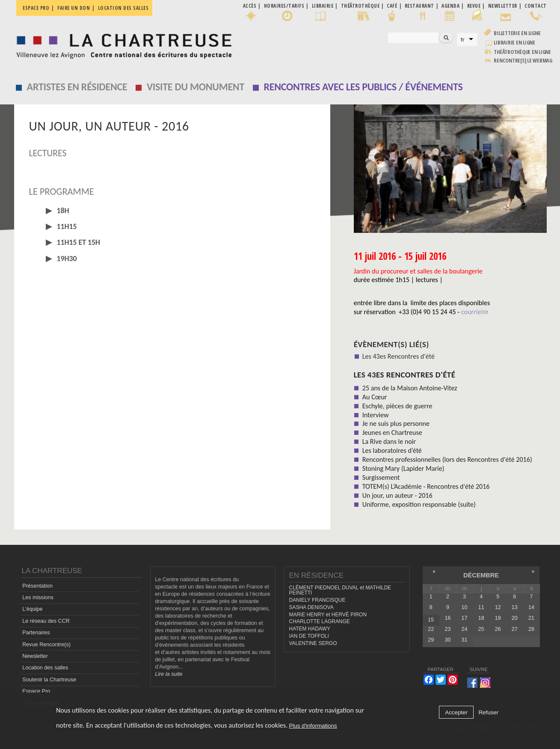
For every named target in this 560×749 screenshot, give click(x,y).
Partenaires (36, 633)
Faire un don (74, 8)
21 (531, 618)
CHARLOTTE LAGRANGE (319, 621)
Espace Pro (36, 691)
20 (515, 618)
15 (431, 620)
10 (465, 607)
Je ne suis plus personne (396, 424)
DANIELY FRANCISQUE (317, 600)
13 (515, 607)
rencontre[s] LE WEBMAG (523, 61)
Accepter (456, 712)
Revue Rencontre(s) (46, 645)
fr (462, 40)
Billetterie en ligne (517, 33)
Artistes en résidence (77, 87)
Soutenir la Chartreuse (49, 680)
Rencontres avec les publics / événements (363, 87)
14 (531, 607)
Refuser (488, 712)
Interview (376, 415)
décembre (481, 575)
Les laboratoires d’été (392, 450)
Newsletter (35, 656)
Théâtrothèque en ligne (522, 52)
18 (481, 618)
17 (465, 618)
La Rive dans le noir (389, 441)
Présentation (37, 586)
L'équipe (32, 609)
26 (498, 629)
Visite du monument (196, 87)
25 (481, 629)
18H (62, 211)
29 (431, 640)
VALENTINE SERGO (313, 643)
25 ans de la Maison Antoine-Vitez (410, 388)
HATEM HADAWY (309, 629)
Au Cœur (375, 397)
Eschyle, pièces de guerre (397, 406)
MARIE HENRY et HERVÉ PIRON (328, 615)
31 (465, 640)
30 (447, 640)
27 (515, 629)
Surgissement (381, 477)
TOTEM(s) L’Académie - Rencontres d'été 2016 (426, 486)
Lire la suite (169, 674)
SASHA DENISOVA (311, 607)
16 (447, 618)
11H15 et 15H (78, 242)
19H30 (66, 259)
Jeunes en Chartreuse (392, 432)
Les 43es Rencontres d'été (399, 356)
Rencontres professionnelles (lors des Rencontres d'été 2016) (447, 459)
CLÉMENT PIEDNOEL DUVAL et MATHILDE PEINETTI (340, 590)
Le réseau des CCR (46, 621)
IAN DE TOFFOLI (309, 636)
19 (498, 618)
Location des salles (123, 8)
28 (531, 629)
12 (498, 607)
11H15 (66, 226)
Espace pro (36, 8)
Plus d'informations (313, 726)
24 (465, 629)
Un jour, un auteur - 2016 (397, 495)
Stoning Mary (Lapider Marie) (403, 468)
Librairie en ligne (514, 43)
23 (447, 629)
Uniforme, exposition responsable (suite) (419, 504)
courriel (474, 312)
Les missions (38, 597)
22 (431, 629)
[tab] (172, 211)
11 (481, 607)
